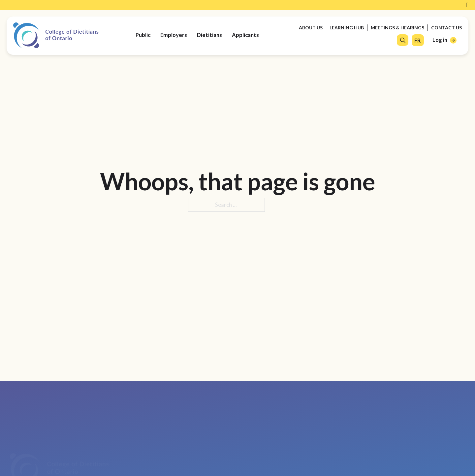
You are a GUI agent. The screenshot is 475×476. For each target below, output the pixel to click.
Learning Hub (347, 28)
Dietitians (209, 35)
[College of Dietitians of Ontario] (56, 35)
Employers (174, 35)
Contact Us (446, 28)
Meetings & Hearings (397, 28)
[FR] (417, 41)
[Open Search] (403, 40)
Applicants (245, 35)
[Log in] (444, 40)
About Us (311, 28)
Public (143, 35)
